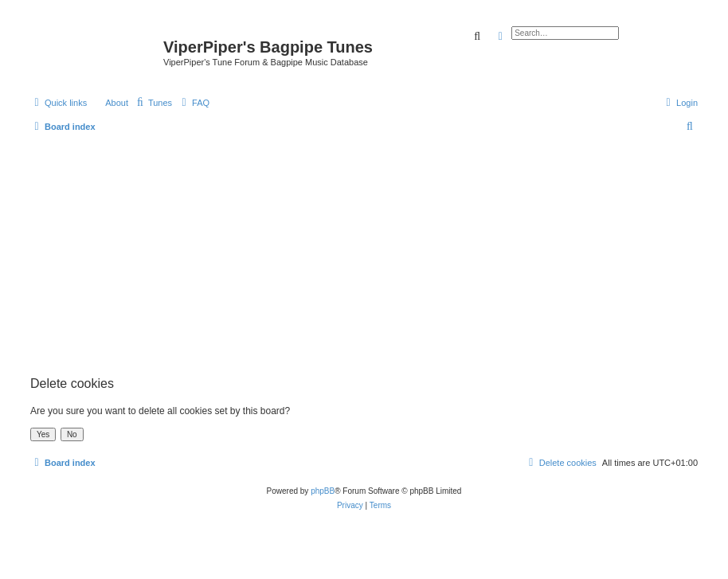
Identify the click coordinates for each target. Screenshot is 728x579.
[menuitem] (153, 103)
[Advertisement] (364, 252)
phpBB (323, 491)
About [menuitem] (117, 103)
